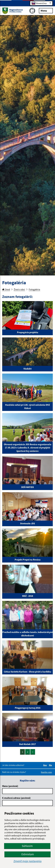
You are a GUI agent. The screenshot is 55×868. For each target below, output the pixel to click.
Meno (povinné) (10, 786)
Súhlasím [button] (27, 846)
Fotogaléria (34, 289)
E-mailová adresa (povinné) (16, 798)
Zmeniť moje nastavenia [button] (27, 861)
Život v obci (19, 289)
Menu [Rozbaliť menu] (46, 10)
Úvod (6, 289)
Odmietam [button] (28, 854)
